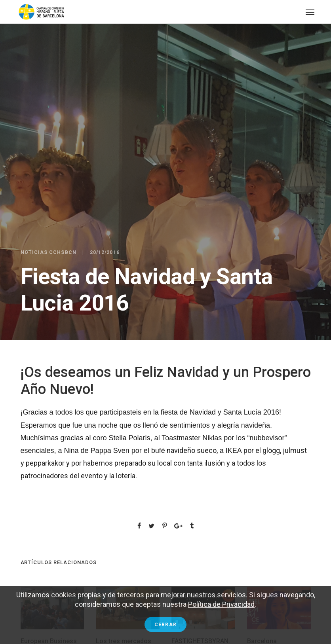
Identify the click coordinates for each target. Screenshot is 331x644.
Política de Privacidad (221, 604)
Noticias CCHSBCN (49, 252)
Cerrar (165, 625)
